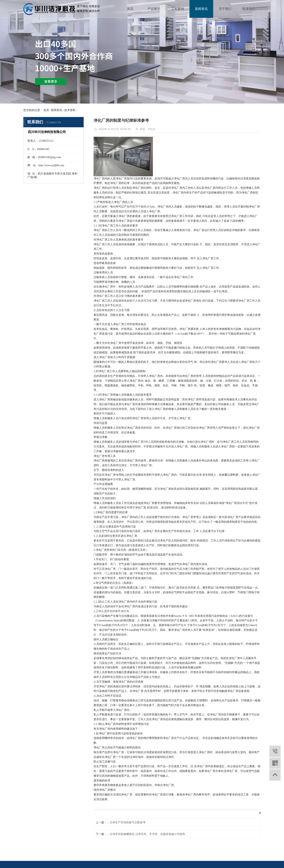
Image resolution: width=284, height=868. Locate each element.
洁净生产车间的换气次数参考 (128, 822)
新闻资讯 (201, 9)
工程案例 (178, 9)
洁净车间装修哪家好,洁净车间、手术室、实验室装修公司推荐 (147, 834)
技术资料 (70, 110)
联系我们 (249, 9)
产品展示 (154, 9)
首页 (130, 9)
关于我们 (225, 9)
